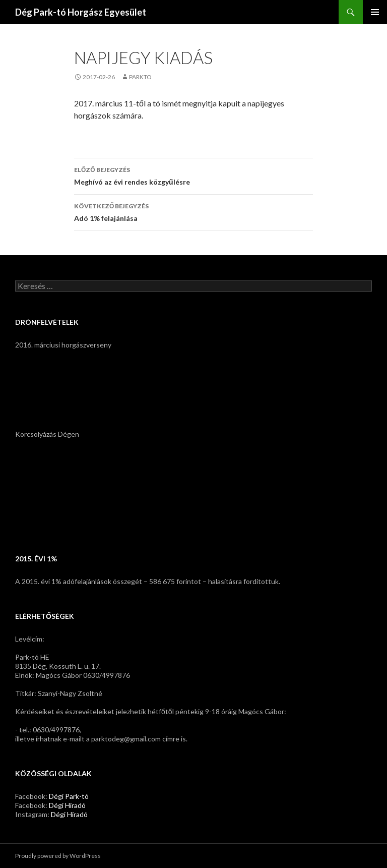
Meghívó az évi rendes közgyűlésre (193, 175)
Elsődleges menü (375, 12)
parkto (140, 77)
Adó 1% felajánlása (193, 211)
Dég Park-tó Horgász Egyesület (81, 12)
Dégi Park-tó (69, 796)
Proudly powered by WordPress (58, 856)
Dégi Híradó (67, 805)
